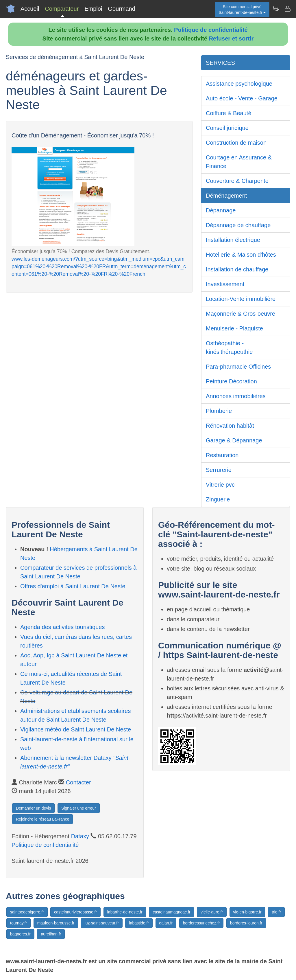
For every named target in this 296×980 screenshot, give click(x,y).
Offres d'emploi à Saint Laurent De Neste (73, 586)
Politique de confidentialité (211, 30)
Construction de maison (236, 143)
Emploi (93, 9)
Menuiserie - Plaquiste (234, 328)
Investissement (225, 284)
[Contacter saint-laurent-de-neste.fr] (287, 9)
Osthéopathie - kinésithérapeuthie (229, 347)
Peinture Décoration (231, 381)
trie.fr (276, 912)
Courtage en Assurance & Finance (239, 162)
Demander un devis (33, 808)
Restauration (222, 455)
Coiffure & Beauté (229, 113)
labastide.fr (139, 923)
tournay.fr (18, 923)
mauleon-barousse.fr (56, 923)
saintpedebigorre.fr (27, 912)
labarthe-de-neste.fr (125, 912)
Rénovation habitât (230, 426)
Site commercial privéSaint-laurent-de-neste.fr (242, 10)
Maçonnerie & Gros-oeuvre (240, 314)
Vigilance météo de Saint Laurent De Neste (76, 729)
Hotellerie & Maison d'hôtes (241, 255)
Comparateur (62, 9)
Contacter (78, 782)
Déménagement (226, 196)
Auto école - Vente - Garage (242, 98)
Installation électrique (233, 240)
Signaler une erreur (79, 808)
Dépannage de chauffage (238, 225)
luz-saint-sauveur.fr (102, 923)
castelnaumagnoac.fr (171, 912)
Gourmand (122, 9)
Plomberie (219, 411)
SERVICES (220, 63)
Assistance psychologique (239, 84)
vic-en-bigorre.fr (247, 912)
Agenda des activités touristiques (62, 627)
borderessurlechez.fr (201, 923)
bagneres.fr (20, 934)
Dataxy (80, 836)
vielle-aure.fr (212, 912)
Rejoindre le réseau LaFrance (42, 819)
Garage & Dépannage (234, 440)
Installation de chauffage (237, 269)
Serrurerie (219, 470)
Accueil (30, 9)
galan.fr (166, 923)
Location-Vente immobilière (241, 299)
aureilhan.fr (51, 934)
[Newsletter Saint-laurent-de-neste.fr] (276, 9)
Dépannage (221, 210)
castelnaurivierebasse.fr (75, 912)
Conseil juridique (227, 128)
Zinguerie (218, 499)
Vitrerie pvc (220, 485)
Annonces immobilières (236, 396)
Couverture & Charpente (237, 181)
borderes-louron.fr (246, 923)
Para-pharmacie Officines (238, 367)
